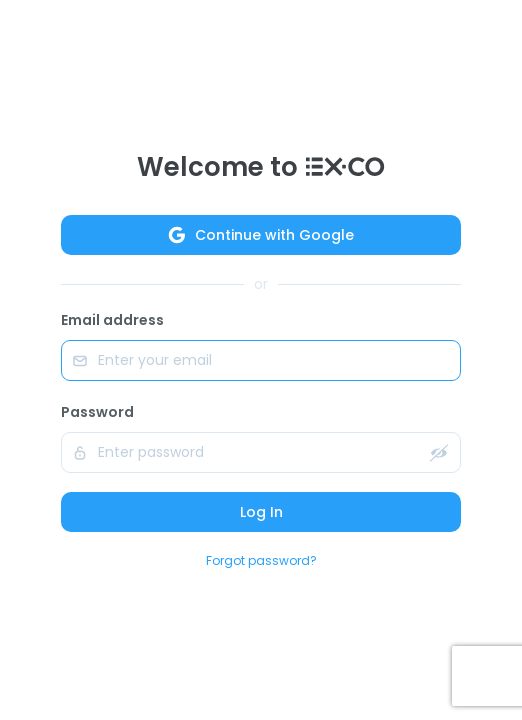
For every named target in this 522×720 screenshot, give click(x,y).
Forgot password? (261, 560)
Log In (261, 512)
